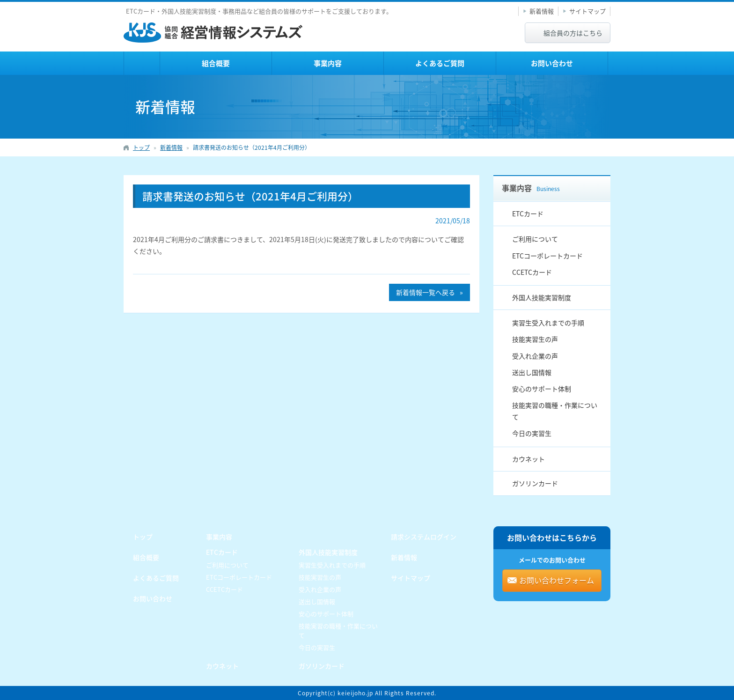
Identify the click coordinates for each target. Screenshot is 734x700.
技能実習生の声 (535, 339)
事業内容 (328, 63)
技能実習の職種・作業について (555, 411)
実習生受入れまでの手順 (548, 323)
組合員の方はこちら (573, 33)
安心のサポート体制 (542, 389)
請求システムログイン (424, 537)
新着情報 (542, 11)
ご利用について (535, 239)
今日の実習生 (532, 433)
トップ (142, 63)
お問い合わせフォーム (557, 580)
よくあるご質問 (440, 63)
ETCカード (528, 214)
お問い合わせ (552, 63)
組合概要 (216, 63)
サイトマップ (587, 11)
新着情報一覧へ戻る (426, 292)
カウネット (528, 459)
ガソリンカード (535, 483)
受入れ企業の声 (535, 356)
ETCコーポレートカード (547, 256)
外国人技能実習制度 (542, 297)
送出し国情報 (532, 372)
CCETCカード (532, 272)
